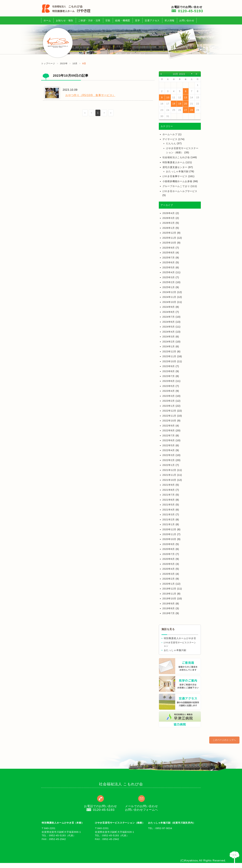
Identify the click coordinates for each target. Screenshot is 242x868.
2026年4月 (169, 213)
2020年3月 (169, 574)
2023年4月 (169, 391)
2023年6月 (169, 381)
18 (174, 104)
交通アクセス (152, 20)
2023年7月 (169, 376)
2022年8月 (169, 430)
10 (168, 97)
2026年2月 (169, 223)
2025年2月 (169, 282)
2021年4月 (169, 510)
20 (186, 104)
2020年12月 (169, 529)
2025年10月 (169, 243)
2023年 (64, 63)
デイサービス (170, 139)
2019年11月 (169, 594)
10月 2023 (179, 74)
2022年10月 (169, 421)
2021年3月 (169, 514)
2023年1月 (169, 406)
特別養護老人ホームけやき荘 (180, 638)
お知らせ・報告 (65, 20)
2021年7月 (169, 495)
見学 (137, 20)
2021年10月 (169, 480)
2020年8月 (169, 549)
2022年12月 (169, 411)
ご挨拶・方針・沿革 (89, 20)
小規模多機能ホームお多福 (177, 181)
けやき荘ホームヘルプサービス (180, 191)
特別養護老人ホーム (174, 162)
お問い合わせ (187, 20)
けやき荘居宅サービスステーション (180, 644)
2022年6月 (169, 440)
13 (186, 97)
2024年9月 (169, 307)
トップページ (48, 63)
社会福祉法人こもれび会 (176, 157)
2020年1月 (169, 584)
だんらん (171, 143)
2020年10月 (169, 539)
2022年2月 (169, 460)
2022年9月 (169, 426)
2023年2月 (169, 401)
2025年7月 (169, 258)
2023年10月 (169, 361)
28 (192, 110)
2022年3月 (169, 455)
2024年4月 (169, 332)
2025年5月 (169, 267)
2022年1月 (169, 465)
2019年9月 (169, 604)
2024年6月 (169, 322)
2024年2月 (169, 342)
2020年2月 (169, 579)
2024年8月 (169, 312)
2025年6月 (169, 262)
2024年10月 (169, 302)
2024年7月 (169, 317)
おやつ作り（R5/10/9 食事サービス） (90, 95)
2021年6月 (169, 500)
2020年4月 (169, 569)
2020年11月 (169, 534)
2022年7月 (169, 436)
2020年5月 (169, 564)
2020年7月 (169, 554)
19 (180, 104)
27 (186, 110)
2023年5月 (169, 386)
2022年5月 (169, 445)
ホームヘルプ (170, 134)
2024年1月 (169, 346)
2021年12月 (169, 470)
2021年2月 (169, 520)
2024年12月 (169, 292)
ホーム (47, 20)
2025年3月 (169, 277)
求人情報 (169, 20)
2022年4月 (169, 450)
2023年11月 (169, 356)
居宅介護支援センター (175, 167)
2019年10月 (169, 599)
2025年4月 (169, 272)
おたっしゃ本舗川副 (177, 171)
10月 (75, 63)
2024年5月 (169, 327)
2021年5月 (169, 505)
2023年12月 (169, 351)
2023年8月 (169, 371)
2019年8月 (169, 608)
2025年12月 (169, 233)
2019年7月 (169, 613)
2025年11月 (169, 238)
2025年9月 (169, 248)
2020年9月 (169, 544)
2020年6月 (169, 559)
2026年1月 (169, 228)
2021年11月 (169, 475)
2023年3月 (169, 396)
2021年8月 (169, 490)
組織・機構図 (123, 20)
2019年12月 (169, 589)
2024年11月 (169, 297)
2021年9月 (169, 485)
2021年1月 (169, 524)
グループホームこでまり (176, 186)
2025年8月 (169, 253)
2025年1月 (169, 287)
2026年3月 (169, 218)
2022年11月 (169, 416)
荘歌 (108, 20)
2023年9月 (169, 366)
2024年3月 (169, 337)
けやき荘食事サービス (175, 176)
